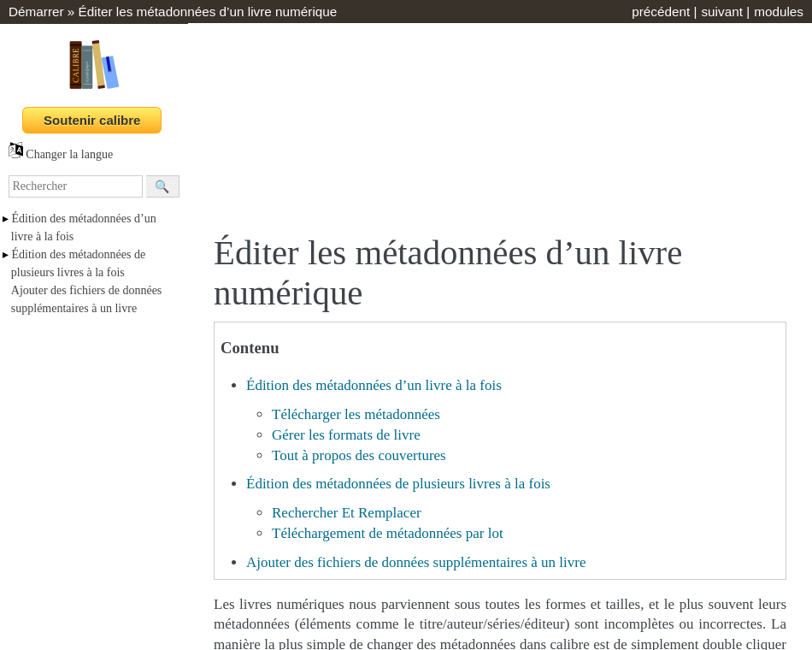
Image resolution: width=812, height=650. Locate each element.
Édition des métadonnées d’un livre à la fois (374, 385)
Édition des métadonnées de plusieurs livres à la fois (398, 484)
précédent (661, 12)
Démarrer (36, 12)
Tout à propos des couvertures (359, 455)
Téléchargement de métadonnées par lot (388, 533)
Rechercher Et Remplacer (347, 513)
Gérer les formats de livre (346, 435)
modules (779, 12)
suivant (721, 12)
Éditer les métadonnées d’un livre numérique (208, 12)
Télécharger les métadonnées (356, 414)
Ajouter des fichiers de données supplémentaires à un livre (416, 562)
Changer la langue (61, 154)
